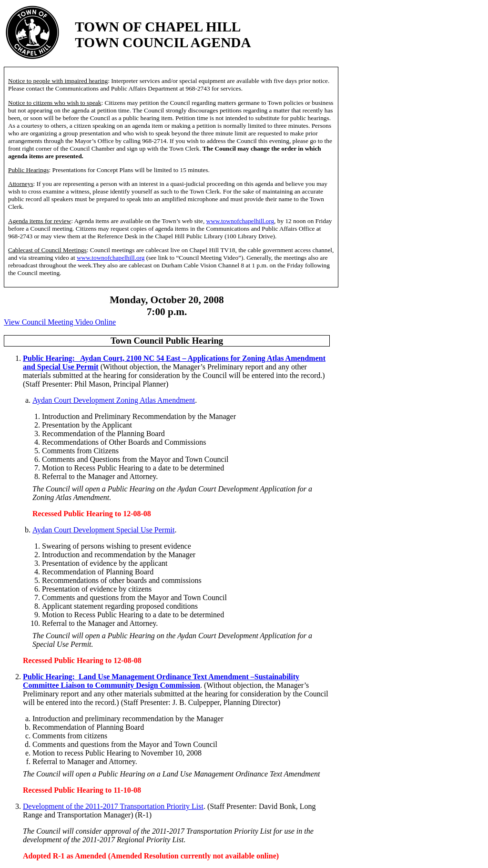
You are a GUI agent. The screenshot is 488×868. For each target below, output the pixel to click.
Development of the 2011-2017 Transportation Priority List (113, 806)
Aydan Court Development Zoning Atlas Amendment (114, 400)
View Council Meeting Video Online (60, 322)
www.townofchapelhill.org (240, 221)
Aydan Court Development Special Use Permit (103, 530)
